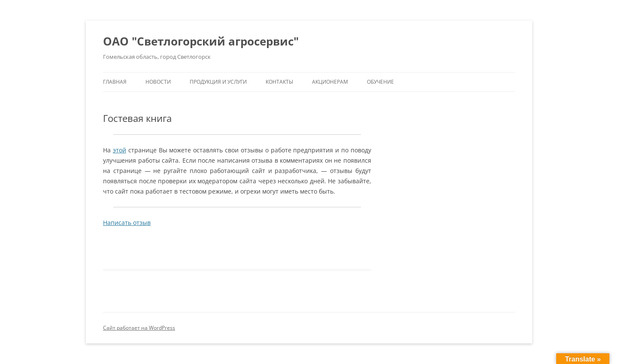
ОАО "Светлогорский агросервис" (201, 41)
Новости (158, 82)
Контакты (279, 82)
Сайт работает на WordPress (139, 328)
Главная (115, 82)
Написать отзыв (127, 223)
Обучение (380, 82)
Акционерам (330, 82)
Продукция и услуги (218, 82)
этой (120, 150)
